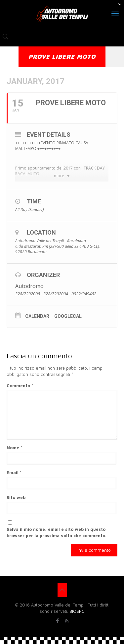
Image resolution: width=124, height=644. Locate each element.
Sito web (16, 497)
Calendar (37, 316)
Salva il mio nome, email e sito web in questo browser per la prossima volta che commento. (57, 532)
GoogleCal (68, 316)
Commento (20, 386)
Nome (14, 448)
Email (14, 472)
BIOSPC (77, 611)
